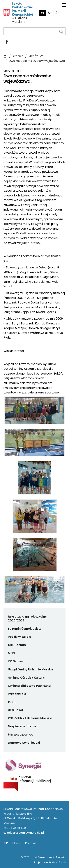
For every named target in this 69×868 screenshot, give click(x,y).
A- (57, 13)
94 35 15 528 (17, 828)
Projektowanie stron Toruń (50, 862)
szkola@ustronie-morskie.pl (24, 833)
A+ (50, 13)
